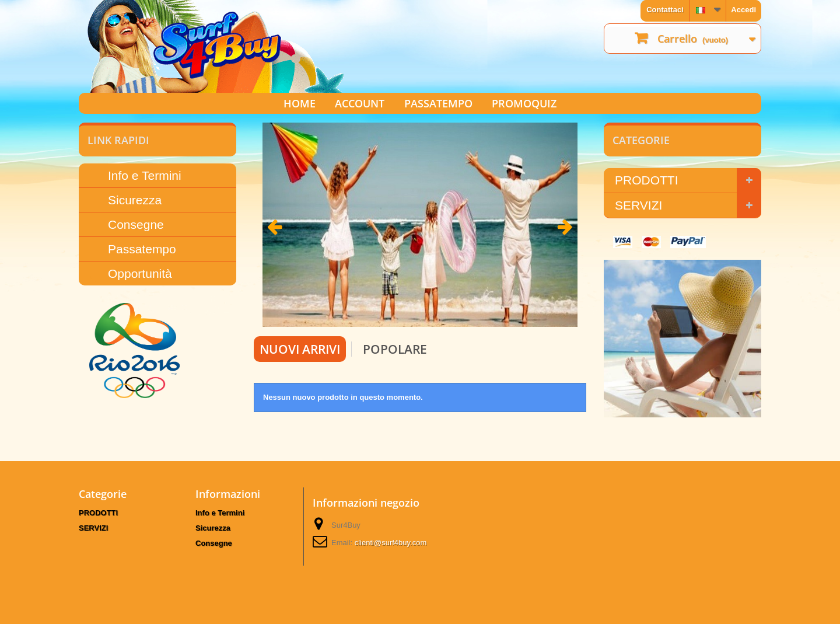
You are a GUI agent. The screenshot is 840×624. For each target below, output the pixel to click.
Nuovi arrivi (300, 349)
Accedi (743, 10)
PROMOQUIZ (524, 103)
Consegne (136, 224)
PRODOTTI (647, 180)
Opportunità (140, 273)
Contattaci (665, 10)
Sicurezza (135, 200)
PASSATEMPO (438, 103)
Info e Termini (145, 175)
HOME (300, 103)
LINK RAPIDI (118, 140)
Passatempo (142, 249)
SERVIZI (638, 205)
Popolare (395, 349)
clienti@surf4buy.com (391, 543)
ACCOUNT (360, 103)
